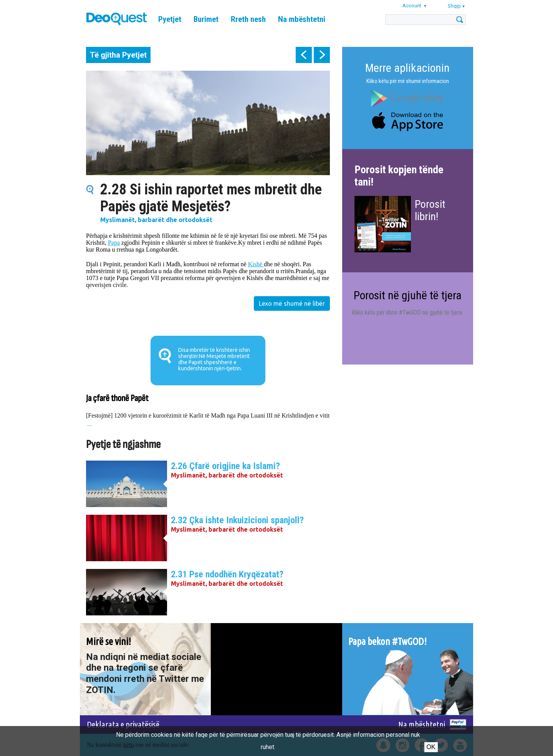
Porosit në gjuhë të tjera (408, 295)
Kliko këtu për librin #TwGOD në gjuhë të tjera (407, 313)
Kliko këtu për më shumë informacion (408, 81)
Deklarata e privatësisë (123, 724)
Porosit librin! (430, 210)
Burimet (206, 19)
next (322, 55)
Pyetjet (170, 19)
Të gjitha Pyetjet (118, 55)
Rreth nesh (248, 19)
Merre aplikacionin (407, 68)
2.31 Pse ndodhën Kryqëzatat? (227, 574)
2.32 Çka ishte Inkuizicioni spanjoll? (237, 520)
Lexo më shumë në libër (292, 303)
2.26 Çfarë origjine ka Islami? (225, 466)
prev (304, 55)
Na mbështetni (302, 19)
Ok (431, 747)
